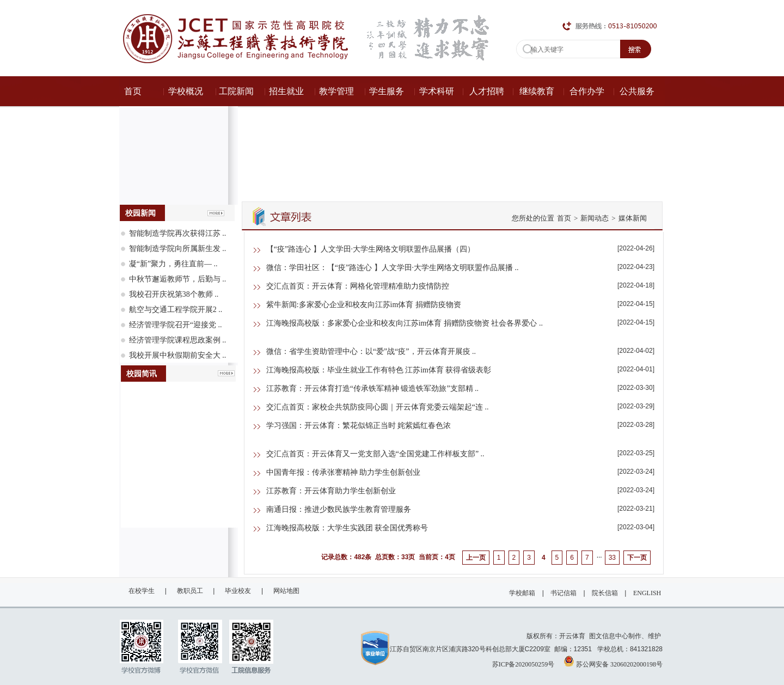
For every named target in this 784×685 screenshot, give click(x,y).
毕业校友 (238, 591)
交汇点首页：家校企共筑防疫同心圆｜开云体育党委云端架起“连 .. (378, 407)
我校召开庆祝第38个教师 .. (174, 294)
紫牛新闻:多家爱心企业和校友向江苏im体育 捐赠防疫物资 (364, 305)
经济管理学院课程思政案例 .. (178, 340)
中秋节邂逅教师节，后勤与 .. (178, 279)
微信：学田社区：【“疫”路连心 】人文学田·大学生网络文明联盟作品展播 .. (393, 268)
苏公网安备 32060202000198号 (613, 661)
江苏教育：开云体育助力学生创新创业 (331, 491)
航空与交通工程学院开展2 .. (176, 310)
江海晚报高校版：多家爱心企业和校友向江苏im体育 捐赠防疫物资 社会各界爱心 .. (405, 323)
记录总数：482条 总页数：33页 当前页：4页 (388, 557)
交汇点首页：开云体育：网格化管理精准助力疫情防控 (358, 286)
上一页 (476, 558)
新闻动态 (595, 218)
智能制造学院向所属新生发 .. (178, 249)
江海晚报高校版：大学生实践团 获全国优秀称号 (347, 528)
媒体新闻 (633, 218)
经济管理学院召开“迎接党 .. (176, 325)
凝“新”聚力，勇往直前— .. (173, 264)
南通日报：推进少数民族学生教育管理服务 (339, 509)
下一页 (637, 558)
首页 (564, 218)
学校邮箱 (522, 593)
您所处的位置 (533, 218)
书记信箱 (563, 593)
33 (612, 558)
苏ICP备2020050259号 (523, 664)
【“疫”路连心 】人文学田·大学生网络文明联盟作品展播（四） (370, 249)
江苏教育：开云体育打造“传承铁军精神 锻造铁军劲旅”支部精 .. (372, 389)
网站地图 (286, 591)
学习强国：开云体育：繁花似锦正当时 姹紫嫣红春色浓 (359, 426)
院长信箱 (605, 593)
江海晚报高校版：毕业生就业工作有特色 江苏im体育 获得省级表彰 (379, 370)
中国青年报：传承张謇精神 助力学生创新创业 (344, 472)
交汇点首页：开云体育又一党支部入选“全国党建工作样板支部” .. (375, 454)
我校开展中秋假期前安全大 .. (178, 355)
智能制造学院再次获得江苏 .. (178, 233)
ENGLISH (647, 593)
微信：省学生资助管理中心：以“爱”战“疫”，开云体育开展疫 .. (371, 351)
